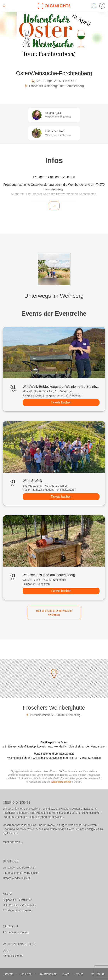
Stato (66, 974)
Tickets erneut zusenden (18, 910)
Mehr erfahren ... (13, 842)
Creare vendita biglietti (16, 878)
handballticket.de (13, 956)
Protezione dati (48, 974)
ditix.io (7, 950)
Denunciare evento (61, 782)
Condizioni (26, 974)
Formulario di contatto (16, 932)
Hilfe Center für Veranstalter (20, 905)
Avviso (79, 974)
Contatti (9, 974)
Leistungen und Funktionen (19, 868)
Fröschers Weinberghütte (54, 708)
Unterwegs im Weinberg (54, 296)
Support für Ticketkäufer (17, 900)
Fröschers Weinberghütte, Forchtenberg (54, 86)
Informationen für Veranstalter (21, 873)
